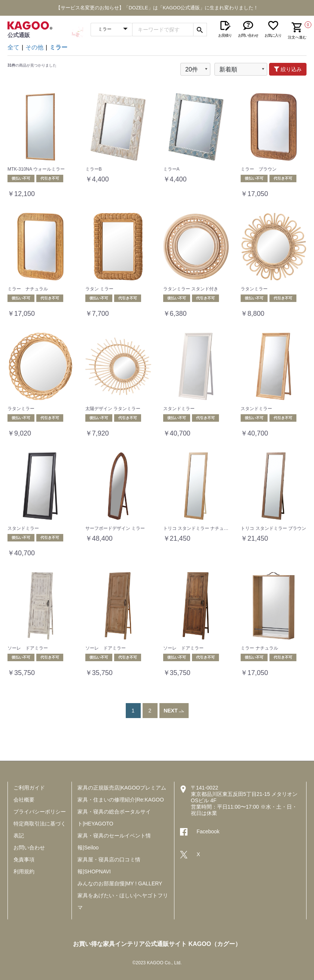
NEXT (174, 711)
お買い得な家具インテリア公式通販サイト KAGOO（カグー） (157, 944)
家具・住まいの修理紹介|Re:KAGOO (121, 800)
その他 (34, 47)
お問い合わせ (29, 848)
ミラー (58, 47)
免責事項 (24, 860)
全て (13, 47)
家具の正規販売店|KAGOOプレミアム (122, 788)
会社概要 (24, 800)
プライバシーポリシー (40, 812)
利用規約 (24, 871)
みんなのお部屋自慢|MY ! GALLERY (120, 883)
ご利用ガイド (29, 788)
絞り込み (288, 69)
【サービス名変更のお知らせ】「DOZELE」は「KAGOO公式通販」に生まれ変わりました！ (157, 8)
